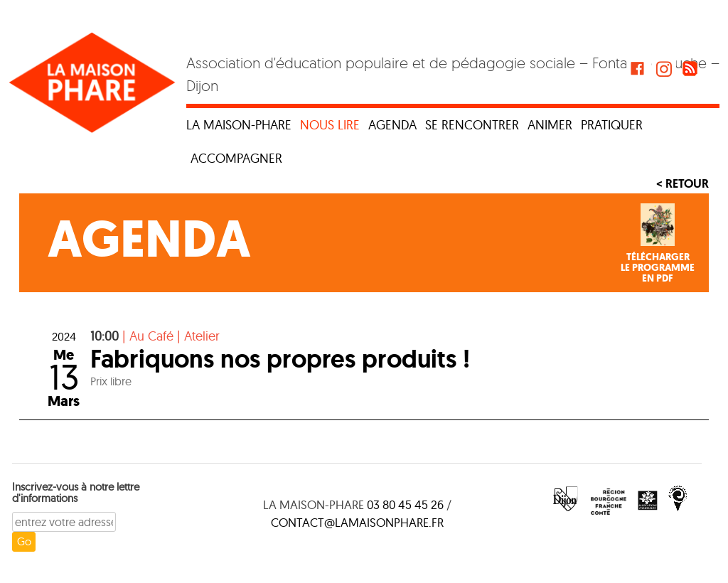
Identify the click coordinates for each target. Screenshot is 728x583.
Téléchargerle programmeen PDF (658, 268)
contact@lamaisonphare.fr (357, 522)
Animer (550, 125)
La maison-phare (239, 125)
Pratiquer (612, 125)
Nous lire (330, 125)
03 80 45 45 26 (405, 504)
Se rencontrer (472, 125)
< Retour (682, 183)
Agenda (392, 125)
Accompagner (236, 158)
